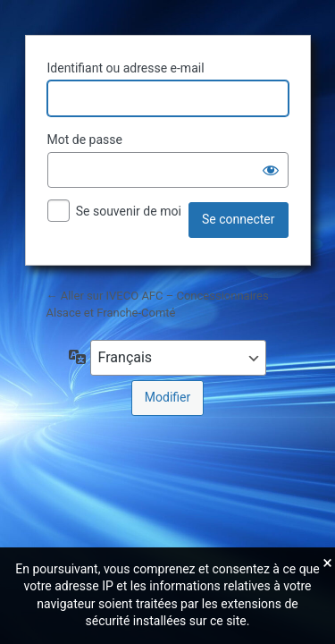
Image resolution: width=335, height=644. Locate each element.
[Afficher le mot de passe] (271, 170)
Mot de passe (85, 140)
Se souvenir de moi (129, 211)
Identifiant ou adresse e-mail (126, 68)
